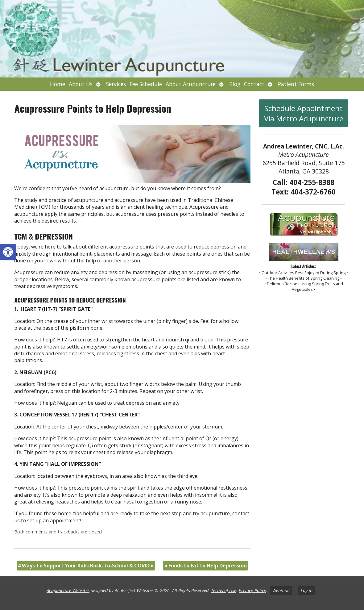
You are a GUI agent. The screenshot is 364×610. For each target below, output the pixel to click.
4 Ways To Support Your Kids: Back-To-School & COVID (86, 566)
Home (58, 84)
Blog (235, 84)
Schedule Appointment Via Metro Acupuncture (304, 113)
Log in (307, 590)
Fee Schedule (146, 84)
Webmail (281, 590)
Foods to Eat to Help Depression (205, 566)
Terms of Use (224, 590)
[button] (8, 252)
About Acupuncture (191, 84)
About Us (81, 84)
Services (116, 84)
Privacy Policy (252, 590)
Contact (254, 84)
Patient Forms (296, 84)
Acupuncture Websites (68, 590)
